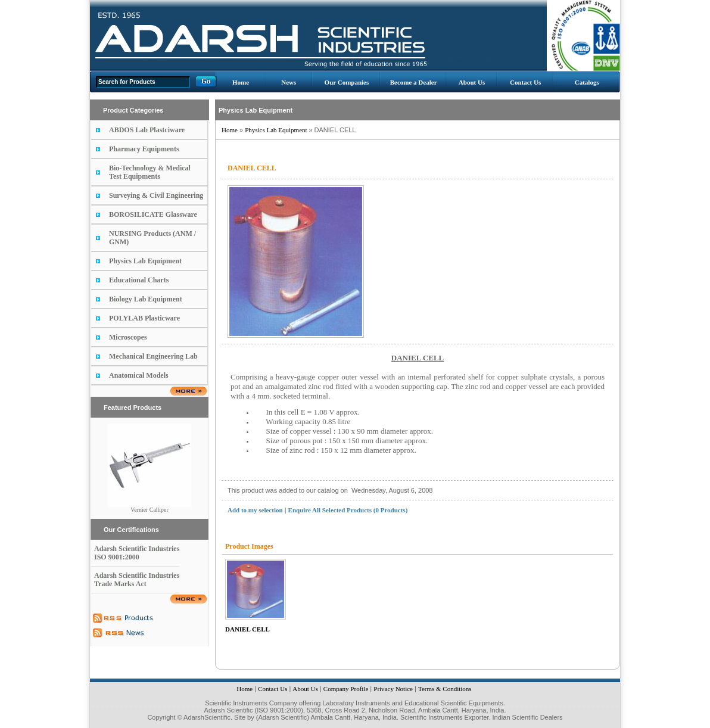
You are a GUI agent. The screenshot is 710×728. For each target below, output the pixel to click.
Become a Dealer (414, 82)
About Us (472, 82)
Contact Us (525, 82)
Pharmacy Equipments (144, 149)
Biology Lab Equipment (146, 299)
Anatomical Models (139, 375)
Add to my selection (255, 510)
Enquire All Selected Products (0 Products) (348, 510)
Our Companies (347, 82)
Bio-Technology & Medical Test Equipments (150, 172)
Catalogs (587, 82)
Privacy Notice (393, 689)
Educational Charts (139, 280)
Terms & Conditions (445, 689)
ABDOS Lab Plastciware (147, 130)
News (289, 82)
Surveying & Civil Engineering (156, 195)
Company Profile (346, 689)
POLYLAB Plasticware (144, 318)
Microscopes (128, 337)
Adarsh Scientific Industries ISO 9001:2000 (137, 553)
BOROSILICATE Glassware (153, 214)
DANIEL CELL (247, 629)
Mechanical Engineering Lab (153, 356)
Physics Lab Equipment (145, 261)
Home (241, 82)
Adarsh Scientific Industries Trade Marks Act (137, 580)
